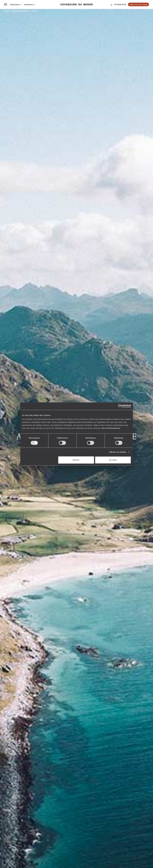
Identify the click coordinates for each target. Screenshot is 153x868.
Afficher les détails (118, 452)
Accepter (113, 460)
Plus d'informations (111, 428)
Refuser (76, 460)
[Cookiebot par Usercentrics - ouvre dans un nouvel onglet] (120, 406)
